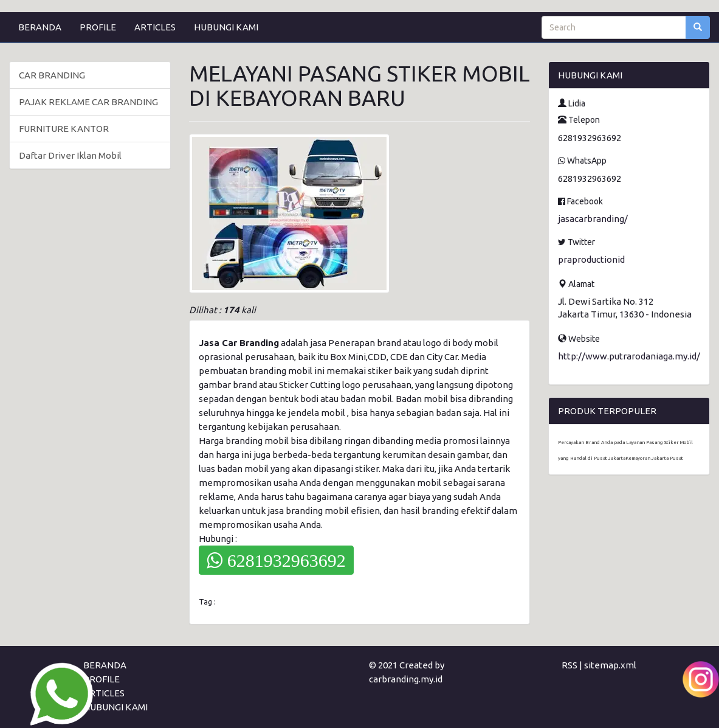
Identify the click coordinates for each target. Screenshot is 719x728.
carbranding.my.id (406, 679)
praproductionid (591, 259)
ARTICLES (155, 27)
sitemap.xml (610, 665)
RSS (569, 665)
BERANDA (40, 27)
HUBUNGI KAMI (226, 27)
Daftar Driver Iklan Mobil (70, 155)
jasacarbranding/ (593, 219)
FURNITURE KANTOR (64, 129)
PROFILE (98, 27)
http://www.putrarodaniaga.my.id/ (629, 356)
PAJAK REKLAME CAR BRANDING (88, 102)
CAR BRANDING (52, 75)
